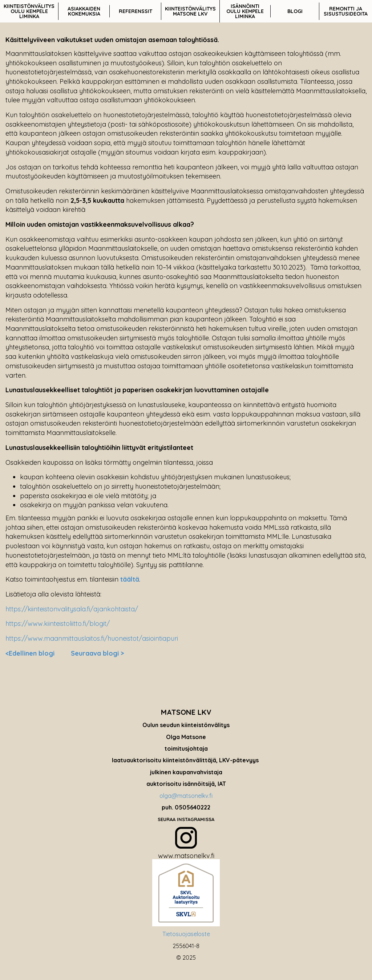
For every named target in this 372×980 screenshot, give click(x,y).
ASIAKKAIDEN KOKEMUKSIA (84, 11)
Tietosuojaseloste (186, 934)
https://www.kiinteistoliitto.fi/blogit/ (58, 624)
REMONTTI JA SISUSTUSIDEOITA (346, 11)
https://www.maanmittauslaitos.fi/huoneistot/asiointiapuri (92, 638)
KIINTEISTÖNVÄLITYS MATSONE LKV (190, 11)
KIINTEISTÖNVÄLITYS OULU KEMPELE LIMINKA (29, 11)
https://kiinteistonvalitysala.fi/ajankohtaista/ (72, 609)
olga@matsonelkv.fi (186, 796)
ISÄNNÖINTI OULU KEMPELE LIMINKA (245, 11)
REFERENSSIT (136, 11)
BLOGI (295, 11)
